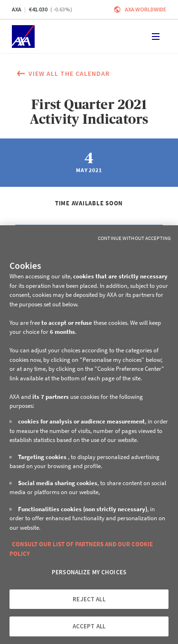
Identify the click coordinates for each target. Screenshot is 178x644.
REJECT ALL (89, 599)
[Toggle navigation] (156, 37)
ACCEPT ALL (89, 626)
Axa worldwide (145, 9)
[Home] (23, 37)
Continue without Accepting (134, 238)
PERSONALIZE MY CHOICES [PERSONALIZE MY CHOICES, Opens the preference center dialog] (89, 572)
